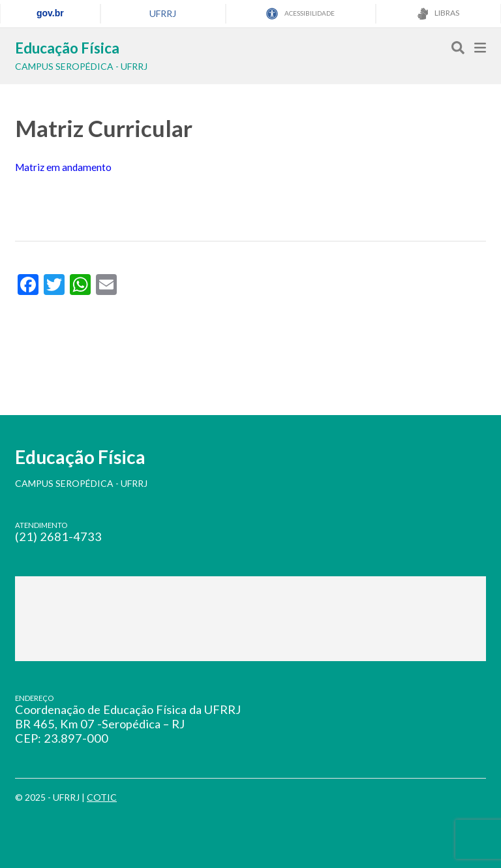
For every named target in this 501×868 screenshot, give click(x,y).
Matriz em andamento (63, 167)
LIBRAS (438, 14)
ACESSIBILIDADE (300, 14)
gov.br (50, 13)
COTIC (102, 797)
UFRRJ (163, 13)
